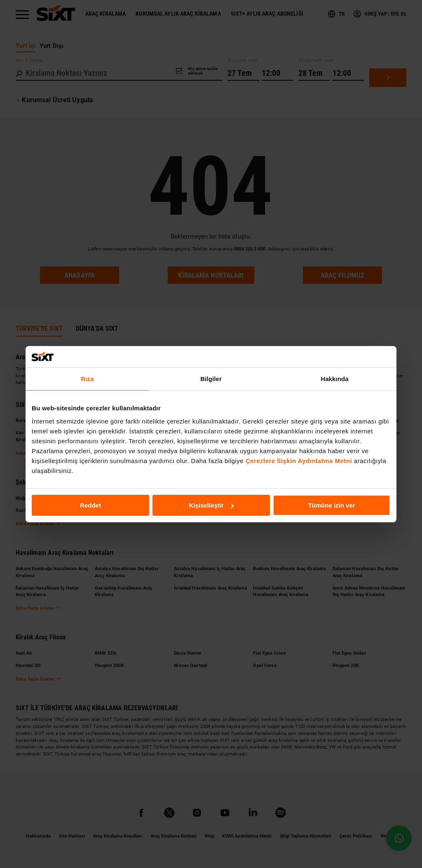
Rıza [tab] (87, 379)
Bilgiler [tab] (211, 379)
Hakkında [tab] (335, 379)
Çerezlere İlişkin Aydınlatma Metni (299, 460)
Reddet (90, 505)
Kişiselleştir (211, 505)
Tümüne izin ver (331, 505)
